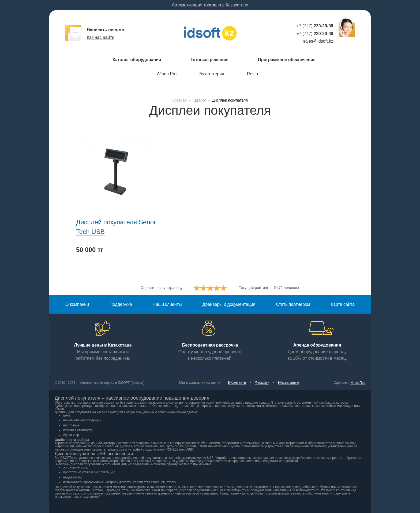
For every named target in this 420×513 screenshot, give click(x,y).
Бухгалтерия (212, 74)
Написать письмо (106, 30)
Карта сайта (343, 304)
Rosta (253, 74)
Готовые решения (209, 60)
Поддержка (121, 304)
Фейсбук (262, 382)
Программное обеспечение (287, 60)
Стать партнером (293, 304)
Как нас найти (101, 37)
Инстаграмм (289, 382)
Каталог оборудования (137, 60)
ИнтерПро (358, 383)
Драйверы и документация (229, 304)
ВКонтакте (237, 382)
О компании (77, 304)
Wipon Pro (167, 74)
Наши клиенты (167, 304)
